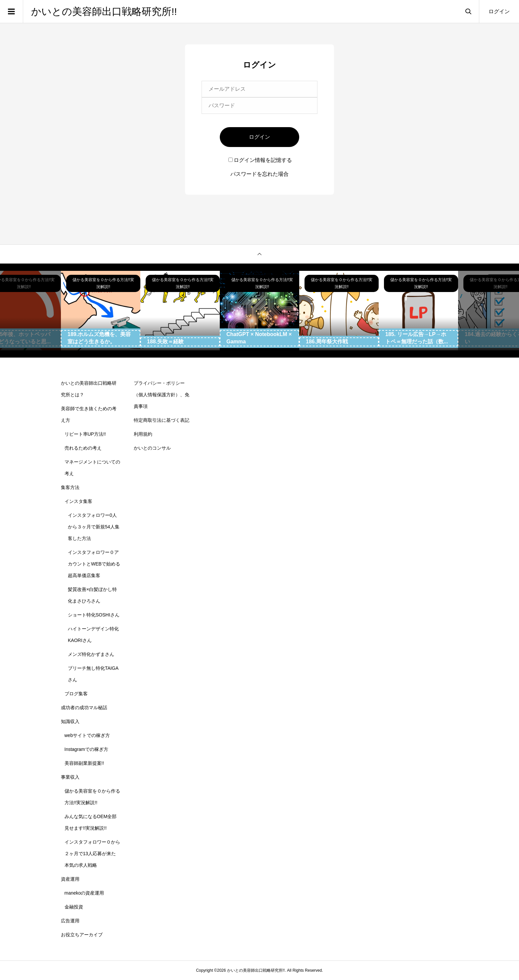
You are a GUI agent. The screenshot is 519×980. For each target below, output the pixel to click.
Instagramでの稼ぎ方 (86, 749)
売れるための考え (83, 448)
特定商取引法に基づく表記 (162, 420)
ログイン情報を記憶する (260, 160)
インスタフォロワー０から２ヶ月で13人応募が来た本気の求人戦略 (92, 854)
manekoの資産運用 (84, 893)
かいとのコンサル (152, 448)
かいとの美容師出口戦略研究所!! (104, 11)
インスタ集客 (78, 501)
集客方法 (70, 487)
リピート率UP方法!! (85, 434)
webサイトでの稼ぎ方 (87, 735)
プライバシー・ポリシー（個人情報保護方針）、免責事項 (162, 395)
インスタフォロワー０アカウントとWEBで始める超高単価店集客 (94, 564)
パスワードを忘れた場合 (259, 174)
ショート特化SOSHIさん (94, 615)
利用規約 (143, 434)
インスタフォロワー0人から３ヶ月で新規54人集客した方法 (94, 527)
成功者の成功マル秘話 (84, 708)
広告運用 (70, 921)
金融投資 (74, 907)
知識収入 (70, 721)
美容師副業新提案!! (84, 763)
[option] (101, 311)
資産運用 (70, 879)
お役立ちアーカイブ (82, 935)
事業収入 (70, 777)
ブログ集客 (76, 694)
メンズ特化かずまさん (91, 654)
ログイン (499, 11)
